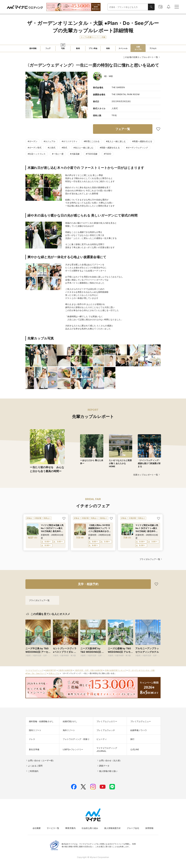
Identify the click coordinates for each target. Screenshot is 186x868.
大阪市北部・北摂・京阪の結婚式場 (89, 670)
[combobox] (128, 7)
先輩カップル (54, 673)
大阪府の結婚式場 (65, 670)
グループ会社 (133, 828)
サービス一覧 (53, 828)
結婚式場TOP (51, 670)
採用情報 (149, 828)
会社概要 (37, 828)
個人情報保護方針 (112, 828)
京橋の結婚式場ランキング (115, 670)
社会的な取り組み (90, 828)
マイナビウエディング (34, 670)
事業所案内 (70, 828)
